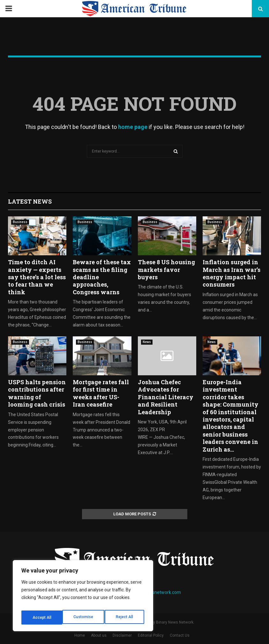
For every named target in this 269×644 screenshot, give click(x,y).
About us (99, 635)
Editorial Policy (151, 635)
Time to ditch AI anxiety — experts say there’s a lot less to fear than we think (37, 277)
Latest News (30, 201)
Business (20, 222)
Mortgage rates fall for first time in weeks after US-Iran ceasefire (101, 393)
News (147, 342)
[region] (83, 598)
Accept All (125, 618)
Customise (42, 618)
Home (80, 635)
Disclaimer (122, 635)
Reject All (84, 618)
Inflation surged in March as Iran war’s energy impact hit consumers (232, 273)
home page (133, 127)
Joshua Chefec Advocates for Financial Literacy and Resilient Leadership (166, 397)
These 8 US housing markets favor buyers (166, 270)
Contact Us (180, 635)
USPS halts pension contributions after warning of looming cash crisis (37, 393)
